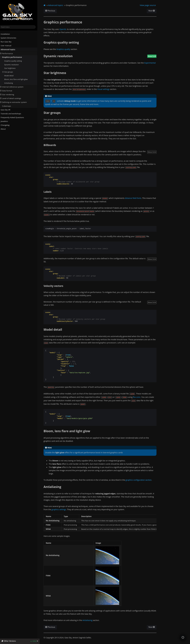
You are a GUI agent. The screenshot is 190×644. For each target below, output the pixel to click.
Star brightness (12, 68)
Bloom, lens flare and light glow (18, 79)
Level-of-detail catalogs (13, 98)
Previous (53, 11)
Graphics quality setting (15, 61)
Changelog (7, 125)
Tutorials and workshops (12, 114)
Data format (8, 91)
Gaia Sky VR (7, 110)
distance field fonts (136, 198)
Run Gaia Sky (7, 42)
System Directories (10, 38)
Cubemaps (9, 106)
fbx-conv (139, 397)
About (4, 129)
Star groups (10, 72)
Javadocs (7, 121)
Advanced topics (9, 49)
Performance (9, 53)
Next (154, 11)
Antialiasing (11, 83)
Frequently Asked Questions (13, 117)
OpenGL (65, 29)
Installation (6, 34)
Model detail (11, 76)
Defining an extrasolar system (16, 102)
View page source (150, 5)
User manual (7, 46)
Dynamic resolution (14, 65)
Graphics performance (13, 57)
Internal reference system (14, 87)
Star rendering (9, 95)
